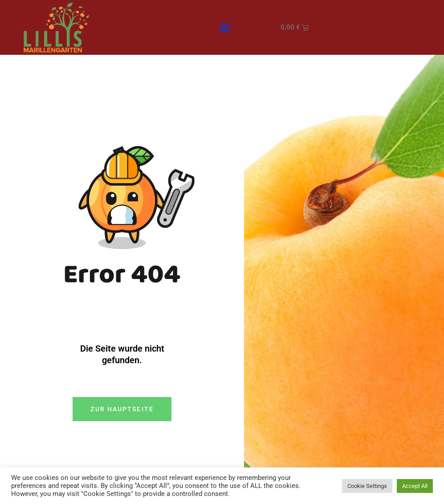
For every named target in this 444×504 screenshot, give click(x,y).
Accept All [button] (415, 486)
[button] (224, 28)
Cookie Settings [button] (367, 486)
